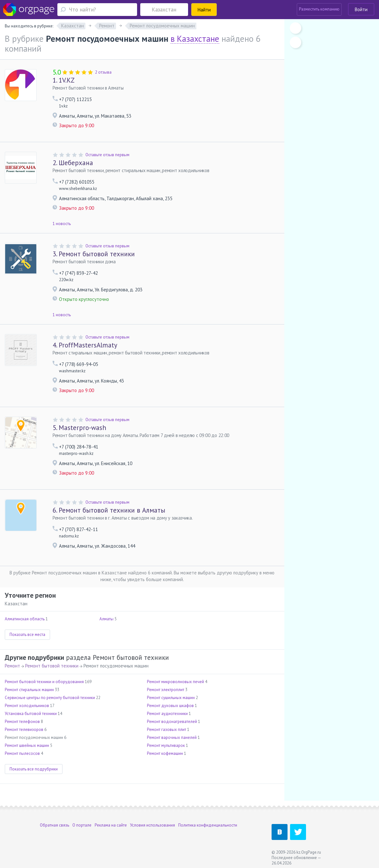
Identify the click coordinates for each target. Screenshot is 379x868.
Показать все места (27, 635)
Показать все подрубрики (34, 769)
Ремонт (12, 666)
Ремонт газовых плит (167, 729)
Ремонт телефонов (22, 722)
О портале (82, 825)
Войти (361, 9)
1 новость (62, 224)
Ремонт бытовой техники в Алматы (109, 510)
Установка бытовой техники (31, 714)
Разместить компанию (319, 9)
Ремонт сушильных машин (171, 698)
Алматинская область (25, 619)
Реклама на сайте (111, 825)
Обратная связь (55, 825)
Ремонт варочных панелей (172, 737)
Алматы (106, 619)
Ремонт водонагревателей (172, 722)
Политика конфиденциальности (208, 825)
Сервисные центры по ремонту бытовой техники (50, 698)
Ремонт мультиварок (166, 745)
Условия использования (153, 825)
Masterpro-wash (79, 428)
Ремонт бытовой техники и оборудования (44, 682)
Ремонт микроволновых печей (175, 682)
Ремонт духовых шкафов (170, 706)
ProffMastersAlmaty (85, 345)
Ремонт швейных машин (27, 745)
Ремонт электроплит (166, 690)
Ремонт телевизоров (24, 729)
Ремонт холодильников (27, 706)
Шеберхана (73, 163)
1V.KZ (64, 80)
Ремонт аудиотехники (167, 714)
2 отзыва (103, 72)
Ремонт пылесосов (22, 753)
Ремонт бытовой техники (94, 254)
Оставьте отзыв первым (107, 155)
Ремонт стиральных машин (29, 690)
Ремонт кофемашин (165, 753)
